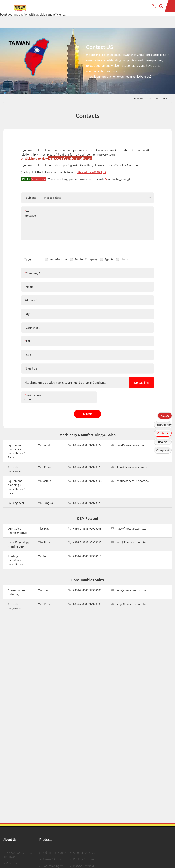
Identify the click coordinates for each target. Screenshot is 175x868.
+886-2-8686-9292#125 (85, 469)
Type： (29, 262)
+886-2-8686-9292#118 (85, 558)
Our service (13, 865)
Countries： (33, 330)
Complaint (163, 450)
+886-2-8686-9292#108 (85, 592)
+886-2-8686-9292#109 (85, 606)
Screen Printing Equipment (59, 861)
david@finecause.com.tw (129, 447)
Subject (30, 200)
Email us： (32, 371)
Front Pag (139, 98)
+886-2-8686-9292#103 (85, 531)
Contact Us (153, 98)
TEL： (29, 343)
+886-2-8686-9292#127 (85, 447)
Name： (30, 289)
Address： (31, 303)
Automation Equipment (88, 855)
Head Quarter (163, 425)
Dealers (163, 442)
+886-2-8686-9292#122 (85, 545)
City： (28, 316)
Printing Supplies (84, 861)
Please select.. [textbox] (53, 200)
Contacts (163, 433)
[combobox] (98, 200)
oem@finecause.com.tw (129, 545)
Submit (87, 414)
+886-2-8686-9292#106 (85, 483)
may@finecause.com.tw (129, 531)
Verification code (33, 399)
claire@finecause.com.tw (129, 469)
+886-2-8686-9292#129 (85, 505)
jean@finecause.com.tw (129, 592)
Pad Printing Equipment (57, 855)
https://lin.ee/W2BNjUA (91, 172)
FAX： (28, 357)
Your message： (32, 216)
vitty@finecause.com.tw (129, 606)
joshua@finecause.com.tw (130, 483)
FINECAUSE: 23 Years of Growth (18, 857)
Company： (33, 275)
